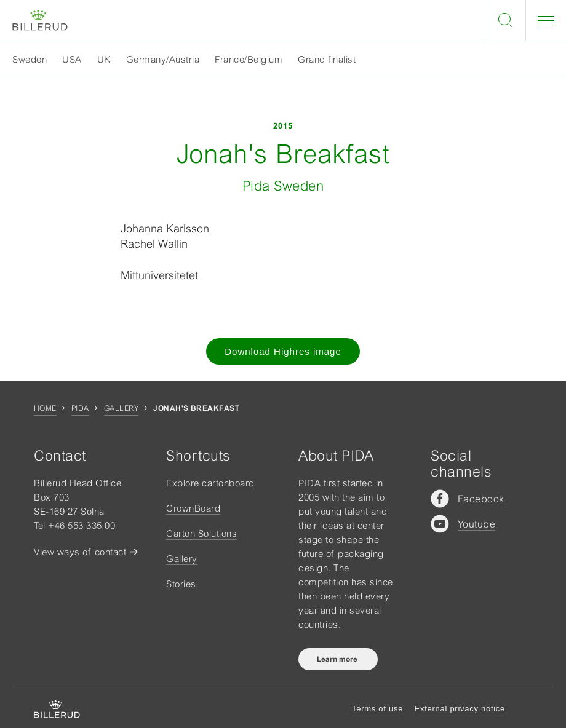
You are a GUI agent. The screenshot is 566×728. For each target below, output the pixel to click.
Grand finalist (327, 59)
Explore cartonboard (210, 483)
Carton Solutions (201, 533)
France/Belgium (249, 59)
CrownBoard (193, 508)
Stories (181, 584)
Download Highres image (283, 351)
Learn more (338, 659)
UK (104, 59)
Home (45, 408)
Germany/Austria (163, 59)
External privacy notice (460, 709)
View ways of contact (80, 552)
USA (72, 59)
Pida (80, 408)
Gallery (121, 408)
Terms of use (377, 709)
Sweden (30, 59)
